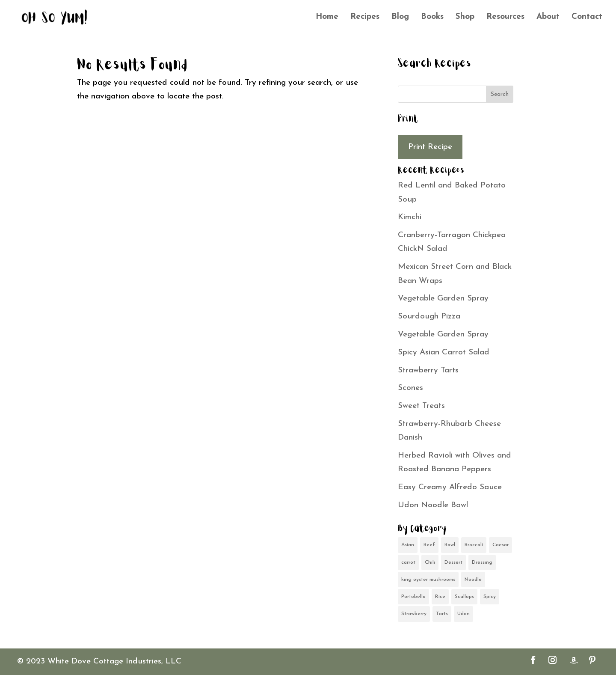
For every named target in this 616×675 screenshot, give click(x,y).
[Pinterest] (592, 662)
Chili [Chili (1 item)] (430, 562)
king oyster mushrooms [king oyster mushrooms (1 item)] (428, 580)
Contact (587, 18)
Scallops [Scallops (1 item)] (464, 597)
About (548, 18)
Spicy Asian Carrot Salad (444, 352)
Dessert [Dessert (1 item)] (453, 562)
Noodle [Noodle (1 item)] (473, 580)
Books (432, 18)
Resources (505, 18)
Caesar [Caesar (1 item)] (500, 545)
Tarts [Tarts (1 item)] (442, 614)
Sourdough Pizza (429, 317)
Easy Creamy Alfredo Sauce (450, 487)
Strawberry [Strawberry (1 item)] (414, 614)
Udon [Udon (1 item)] (463, 614)
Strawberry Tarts (428, 370)
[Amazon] (574, 660)
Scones (410, 388)
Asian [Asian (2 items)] (408, 545)
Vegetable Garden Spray (443, 299)
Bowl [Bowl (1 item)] (450, 545)
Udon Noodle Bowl (433, 505)
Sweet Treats (421, 406)
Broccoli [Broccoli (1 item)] (474, 545)
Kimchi (410, 217)
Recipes (365, 18)
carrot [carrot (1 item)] (408, 562)
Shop (465, 18)
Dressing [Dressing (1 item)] (482, 562)
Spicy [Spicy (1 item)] (490, 597)
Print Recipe (430, 147)
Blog (400, 18)
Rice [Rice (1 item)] (440, 597)
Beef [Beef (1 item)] (429, 545)
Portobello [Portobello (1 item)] (413, 597)
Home (327, 18)
